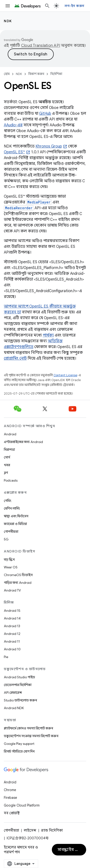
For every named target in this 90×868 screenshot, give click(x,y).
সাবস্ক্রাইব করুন (71, 850)
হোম (7, 74)
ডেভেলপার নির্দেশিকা (18, 685)
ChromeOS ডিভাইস (18, 575)
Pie (6, 657)
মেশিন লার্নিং (12, 508)
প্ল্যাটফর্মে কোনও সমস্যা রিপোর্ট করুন (28, 728)
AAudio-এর (13, 125)
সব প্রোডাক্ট (12, 813)
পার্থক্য (48, 335)
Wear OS (11, 567)
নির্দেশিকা (56, 74)
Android (10, 434)
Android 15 (12, 611)
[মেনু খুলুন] (8, 6)
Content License (65, 375)
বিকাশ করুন (36, 74)
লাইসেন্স (30, 830)
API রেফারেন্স (13, 693)
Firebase (10, 798)
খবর (7, 465)
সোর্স (7, 457)
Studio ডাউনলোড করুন (20, 700)
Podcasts (11, 480)
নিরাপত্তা (9, 450)
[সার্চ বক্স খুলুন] (47, 6)
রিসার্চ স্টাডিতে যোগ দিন (19, 751)
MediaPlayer (39, 202)
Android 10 (12, 649)
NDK (8, 21)
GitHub (45, 114)
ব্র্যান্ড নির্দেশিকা (52, 830)
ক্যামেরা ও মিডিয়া (15, 524)
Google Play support (19, 744)
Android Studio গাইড (19, 677)
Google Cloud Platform (22, 805)
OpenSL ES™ (14, 152)
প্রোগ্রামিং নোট (15, 358)
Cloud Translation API (41, 46)
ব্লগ (6, 473)
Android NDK (14, 708)
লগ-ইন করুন (74, 6)
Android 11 (12, 641)
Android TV (12, 590)
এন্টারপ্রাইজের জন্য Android (23, 442)
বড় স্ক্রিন (9, 559)
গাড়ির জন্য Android (18, 583)
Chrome (10, 790)
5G (6, 539)
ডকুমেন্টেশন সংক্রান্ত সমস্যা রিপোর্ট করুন (31, 736)
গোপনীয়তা (11, 532)
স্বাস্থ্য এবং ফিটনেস (16, 516)
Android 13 (12, 626)
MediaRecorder (19, 208)
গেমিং (8, 501)
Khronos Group (49, 146)
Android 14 (12, 618)
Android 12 (12, 634)
